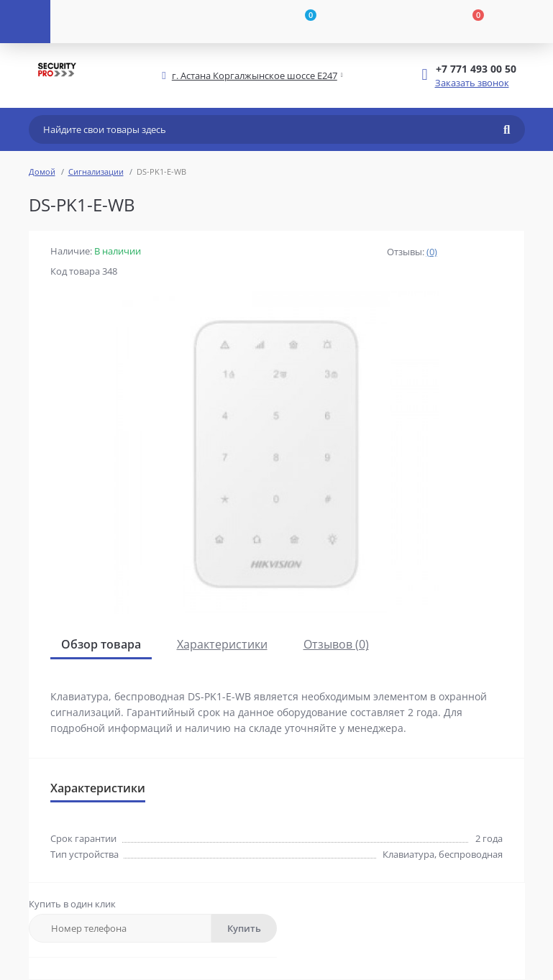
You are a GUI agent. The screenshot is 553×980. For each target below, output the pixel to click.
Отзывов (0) (336, 644)
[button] (255, 76)
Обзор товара (101, 644)
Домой (42, 171)
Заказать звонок (472, 83)
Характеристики (222, 644)
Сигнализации (96, 171)
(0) (432, 252)
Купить (244, 928)
